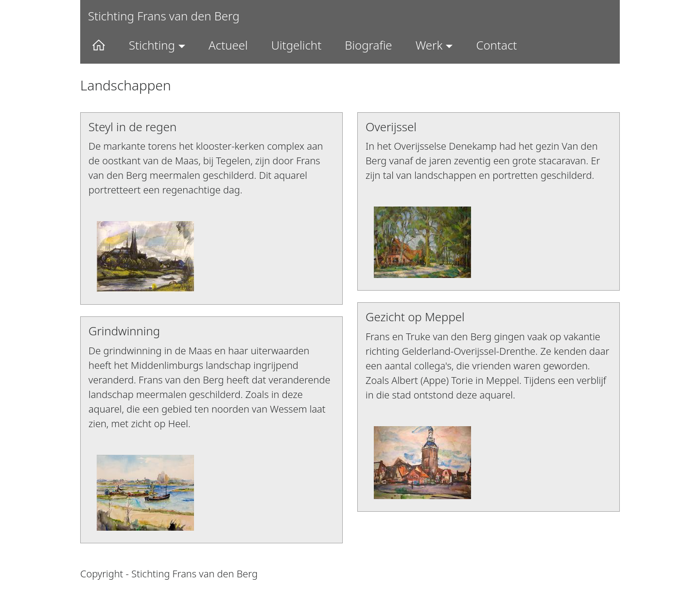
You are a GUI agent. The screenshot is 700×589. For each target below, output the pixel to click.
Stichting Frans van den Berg (164, 16)
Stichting (152, 45)
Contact (496, 45)
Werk (429, 45)
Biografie (368, 45)
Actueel (228, 45)
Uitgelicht (297, 45)
